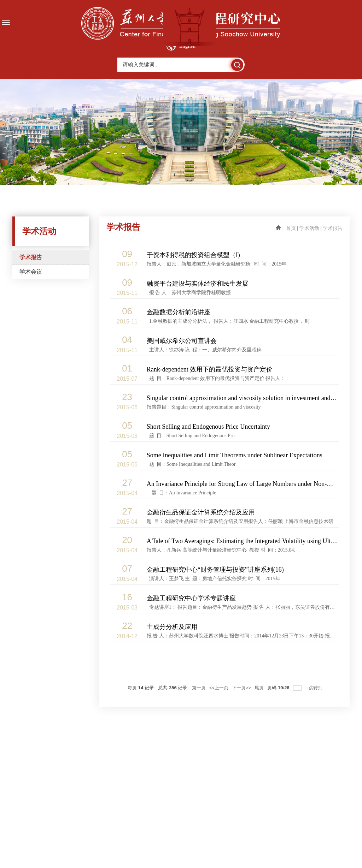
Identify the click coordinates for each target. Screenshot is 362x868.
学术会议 (31, 272)
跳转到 (316, 688)
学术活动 (309, 228)
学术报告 (31, 257)
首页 (291, 228)
